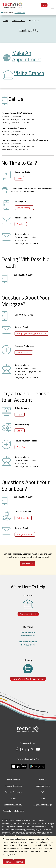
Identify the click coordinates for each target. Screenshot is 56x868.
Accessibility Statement (13, 811)
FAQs (19, 178)
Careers (13, 798)
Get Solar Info (23, 518)
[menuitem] (12, 5)
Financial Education (13, 792)
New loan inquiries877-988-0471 (28, 643)
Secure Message (24, 208)
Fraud (43, 798)
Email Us (21, 224)
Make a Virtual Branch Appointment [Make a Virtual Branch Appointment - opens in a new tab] (28, 679)
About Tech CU (13, 780)
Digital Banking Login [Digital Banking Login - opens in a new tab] (43, 805)
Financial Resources (13, 786)
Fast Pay (21, 447)
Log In (44, 5)
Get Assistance (24, 352)
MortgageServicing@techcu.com (31, 333)
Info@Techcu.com (25, 534)
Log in (20, 414)
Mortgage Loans (43, 786)
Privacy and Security (13, 805)
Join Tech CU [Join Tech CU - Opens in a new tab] (27, 564)
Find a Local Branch (28, 614)
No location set (20, 13)
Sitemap (43, 780)
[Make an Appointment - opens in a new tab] (33, 56)
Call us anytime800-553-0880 (28, 634)
